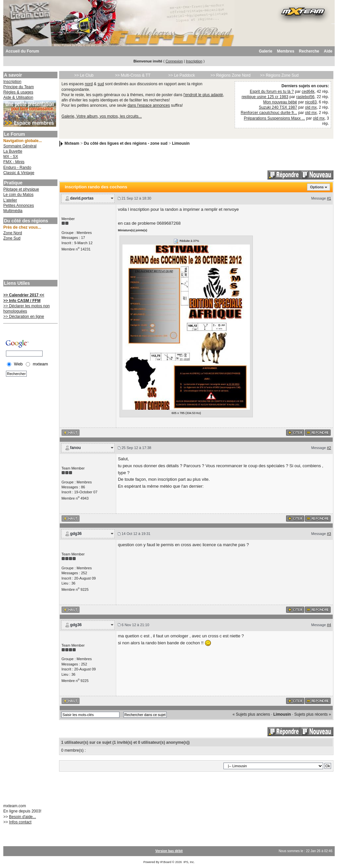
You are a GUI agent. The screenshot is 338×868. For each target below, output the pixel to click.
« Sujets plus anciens (251, 714)
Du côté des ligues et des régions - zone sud (126, 143)
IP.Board (166, 862)
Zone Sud (12, 238)
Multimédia (13, 211)
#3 (329, 534)
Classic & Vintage (19, 173)
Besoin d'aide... (22, 817)
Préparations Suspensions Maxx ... (274, 118)
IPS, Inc (189, 862)
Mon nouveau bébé (280, 102)
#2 (329, 448)
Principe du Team (19, 87)
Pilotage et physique (21, 189)
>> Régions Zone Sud (279, 75)
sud (101, 84)
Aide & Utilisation (18, 97)
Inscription (194, 61)
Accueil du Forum (22, 51)
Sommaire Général (20, 146)
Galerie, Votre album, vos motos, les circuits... (101, 116)
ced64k (308, 92)
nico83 (311, 102)
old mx (311, 107)
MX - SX (11, 157)
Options (317, 187)
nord (89, 84)
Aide (328, 51)
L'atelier (10, 200)
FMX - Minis (14, 162)
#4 (329, 625)
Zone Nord (13, 233)
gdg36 (76, 534)
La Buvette (13, 151)
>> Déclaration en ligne (24, 317)
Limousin (181, 143)
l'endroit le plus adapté (203, 95)
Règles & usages (18, 92)
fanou (75, 448)
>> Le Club (84, 75)
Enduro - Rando (17, 168)
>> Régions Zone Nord (230, 75)
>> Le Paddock (182, 75)
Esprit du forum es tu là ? (272, 92)
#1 (329, 198)
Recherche (309, 51)
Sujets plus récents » (312, 714)
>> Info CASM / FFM (22, 301)
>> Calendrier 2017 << (24, 295)
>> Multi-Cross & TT (133, 75)
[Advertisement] (30, 261)
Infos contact (20, 822)
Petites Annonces (19, 206)
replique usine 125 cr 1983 (265, 97)
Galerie (266, 51)
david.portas (82, 198)
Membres (286, 51)
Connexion (174, 61)
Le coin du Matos (18, 195)
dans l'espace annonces (149, 105)
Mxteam (72, 143)
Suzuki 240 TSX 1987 (278, 107)
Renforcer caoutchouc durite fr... (269, 113)
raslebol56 (305, 97)
